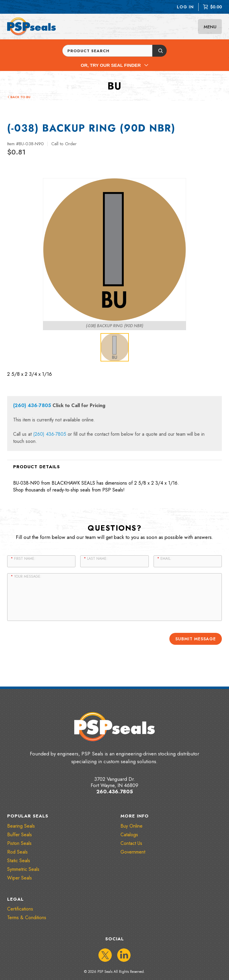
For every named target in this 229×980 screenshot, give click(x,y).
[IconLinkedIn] (124, 955)
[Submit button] (160, 51)
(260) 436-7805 (32, 405)
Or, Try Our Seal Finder (114, 65)
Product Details (37, 467)
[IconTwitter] (105, 955)
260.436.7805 (115, 792)
